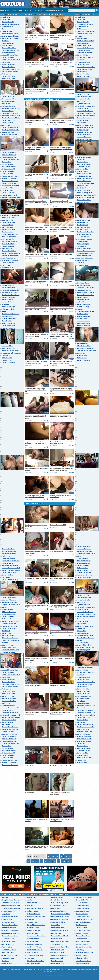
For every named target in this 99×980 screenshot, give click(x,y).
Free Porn (5, 311)
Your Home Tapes (8, 267)
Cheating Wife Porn (8, 222)
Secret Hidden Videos (9, 48)
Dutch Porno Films (8, 220)
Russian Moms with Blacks (11, 118)
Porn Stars (67, 969)
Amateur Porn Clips (8, 307)
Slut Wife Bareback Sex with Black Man (61, 766)
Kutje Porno (6, 104)
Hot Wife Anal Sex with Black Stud (60, 739)
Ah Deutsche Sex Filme (10, 292)
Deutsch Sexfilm (7, 123)
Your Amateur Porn (8, 244)
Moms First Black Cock (85, 34)
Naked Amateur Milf (8, 326)
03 (53, 856)
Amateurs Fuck (7, 360)
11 (42, 861)
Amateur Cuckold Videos (10, 176)
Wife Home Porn (7, 164)
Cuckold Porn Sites (8, 67)
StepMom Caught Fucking (10, 38)
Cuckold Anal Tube (8, 171)
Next (69, 861)
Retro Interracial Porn (9, 99)
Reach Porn (6, 62)
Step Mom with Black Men (85, 41)
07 (70, 856)
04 (57, 856)
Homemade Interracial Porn (11, 69)
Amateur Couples (8, 300)
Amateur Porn (81, 760)
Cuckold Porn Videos (8, 969)
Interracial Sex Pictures (21, 969)
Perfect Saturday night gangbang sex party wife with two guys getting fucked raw (61, 149)
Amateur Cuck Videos (9, 218)
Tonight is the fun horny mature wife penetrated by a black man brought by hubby (35, 443)
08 (28, 861)
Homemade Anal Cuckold (10, 290)
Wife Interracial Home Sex (10, 314)
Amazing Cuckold (8, 22)
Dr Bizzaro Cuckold (8, 169)
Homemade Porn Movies (10, 113)
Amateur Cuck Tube (8, 79)
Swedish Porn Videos (9, 251)
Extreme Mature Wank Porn (11, 60)
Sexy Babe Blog (52, 971)
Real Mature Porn (8, 316)
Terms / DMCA (48, 975)
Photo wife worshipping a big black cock (61, 552)
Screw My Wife (7, 321)
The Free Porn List (8, 239)
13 (50, 861)
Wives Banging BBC (9, 53)
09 (33, 861)
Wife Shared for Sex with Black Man (35, 739)
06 (66, 856)
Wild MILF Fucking (8, 309)
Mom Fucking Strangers (10, 260)
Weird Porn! (6, 17)
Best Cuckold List (8, 285)
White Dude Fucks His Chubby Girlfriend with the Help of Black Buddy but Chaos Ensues (36, 848)
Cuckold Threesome (9, 193)
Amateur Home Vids (8, 328)
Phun (4, 29)
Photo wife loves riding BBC (58, 525)
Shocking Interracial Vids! (10, 130)
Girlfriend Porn (7, 31)
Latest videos (17, 10)
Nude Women (50, 969)
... (59, 861)
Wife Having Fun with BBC (11, 186)
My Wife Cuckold (7, 46)
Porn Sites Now (7, 249)
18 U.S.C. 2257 (59, 975)
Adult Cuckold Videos (9, 348)
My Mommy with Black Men (11, 24)
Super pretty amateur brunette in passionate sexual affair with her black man (61, 202)
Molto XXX (5, 304)
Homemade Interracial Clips (11, 108)
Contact (39, 975)
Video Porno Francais (9, 258)
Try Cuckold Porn (30, 766)
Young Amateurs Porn (9, 65)
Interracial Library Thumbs (11, 215)
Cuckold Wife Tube (8, 57)
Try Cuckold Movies (8, 106)
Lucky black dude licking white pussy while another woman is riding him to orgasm (35, 417)
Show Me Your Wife (8, 230)
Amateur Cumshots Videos (11, 253)
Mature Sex (88, 969)
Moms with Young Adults (10, 55)
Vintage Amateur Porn (9, 101)
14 (54, 861)
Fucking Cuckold (7, 174)
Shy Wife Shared (7, 227)
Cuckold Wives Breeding (10, 127)
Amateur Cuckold (34, 969)
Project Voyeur (7, 74)
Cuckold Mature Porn (9, 120)
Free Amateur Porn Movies (11, 295)
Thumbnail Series (8, 111)
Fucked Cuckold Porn (9, 178)
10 (37, 861)
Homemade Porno (8, 302)
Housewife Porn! (7, 225)
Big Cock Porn (7, 125)
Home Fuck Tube (7, 188)
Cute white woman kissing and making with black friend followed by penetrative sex (61, 390)
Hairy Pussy (6, 265)
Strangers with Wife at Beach (11, 197)
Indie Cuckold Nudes (9, 237)
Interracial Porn (82, 762)
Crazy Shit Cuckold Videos (11, 36)
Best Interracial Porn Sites (11, 234)
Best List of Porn (7, 190)
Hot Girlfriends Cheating (10, 72)
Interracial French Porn (9, 135)
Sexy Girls (43, 969)
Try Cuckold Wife (7, 27)
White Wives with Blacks (10, 34)
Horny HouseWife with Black (11, 353)
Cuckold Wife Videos (9, 152)
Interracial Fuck (7, 358)
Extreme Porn (59, 969)
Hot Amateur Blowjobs (9, 241)
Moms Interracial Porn (9, 319)
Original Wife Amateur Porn (11, 160)
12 (46, 861)
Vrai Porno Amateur (8, 288)
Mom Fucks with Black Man (58, 686)
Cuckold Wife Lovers (9, 183)
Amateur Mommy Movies (10, 195)
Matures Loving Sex (8, 323)
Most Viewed (38, 10)
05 (62, 856)
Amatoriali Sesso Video (10, 157)
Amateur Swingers (8, 246)
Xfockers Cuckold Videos (10, 351)
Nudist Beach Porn (8, 263)
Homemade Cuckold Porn (10, 50)
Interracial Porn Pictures (54, 10)
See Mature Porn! (8, 232)
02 (49, 856)
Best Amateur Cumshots (10, 256)
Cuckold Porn (5, 10)
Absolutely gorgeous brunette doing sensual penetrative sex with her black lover (35, 390)
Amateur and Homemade (10, 181)
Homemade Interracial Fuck (11, 116)
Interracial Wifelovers (9, 155)
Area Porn (5, 41)
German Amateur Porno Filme (33, 686)
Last (63, 861)
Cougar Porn (6, 355)
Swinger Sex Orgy (8, 132)
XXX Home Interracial (9, 167)
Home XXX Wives (8, 346)
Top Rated (28, 10)
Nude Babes (74, 969)
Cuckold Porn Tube (8, 97)
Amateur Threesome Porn (10, 297)
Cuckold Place (7, 19)
